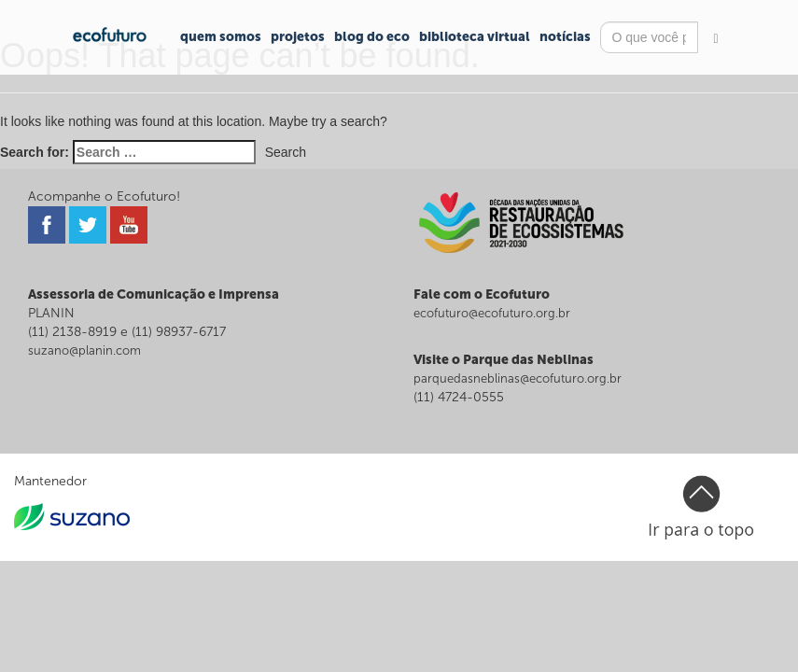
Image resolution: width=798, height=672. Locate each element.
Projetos (298, 37)
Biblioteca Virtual (475, 37)
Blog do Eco (372, 37)
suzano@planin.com (84, 350)
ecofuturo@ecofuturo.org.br (492, 313)
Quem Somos (221, 37)
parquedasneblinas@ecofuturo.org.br (518, 378)
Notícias (565, 37)
